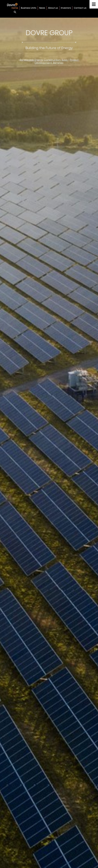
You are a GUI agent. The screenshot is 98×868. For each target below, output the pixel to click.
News (42, 8)
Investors (66, 8)
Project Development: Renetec (57, 61)
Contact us (80, 8)
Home (15, 8)
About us (53, 8)
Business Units (29, 8)
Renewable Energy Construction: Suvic (44, 60)
